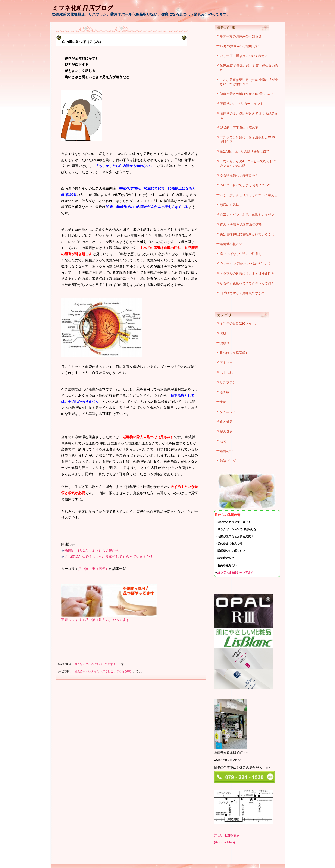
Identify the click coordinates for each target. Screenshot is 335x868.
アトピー (226, 363)
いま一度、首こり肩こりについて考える (249, 195)
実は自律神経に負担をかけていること (247, 234)
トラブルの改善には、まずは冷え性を (247, 273)
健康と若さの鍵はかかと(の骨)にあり (247, 94)
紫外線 (225, 392)
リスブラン (228, 382)
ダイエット (228, 412)
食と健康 (226, 422)
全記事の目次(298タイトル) (240, 323)
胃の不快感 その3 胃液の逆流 (241, 224)
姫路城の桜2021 (231, 244)
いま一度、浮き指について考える (244, 56)
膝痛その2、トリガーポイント (242, 104)
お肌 (223, 333)
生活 (223, 402)
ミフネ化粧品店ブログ (83, 8)
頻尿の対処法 (229, 205)
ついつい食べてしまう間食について (245, 185)
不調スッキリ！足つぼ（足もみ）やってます (95, 620)
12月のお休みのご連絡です (239, 46)
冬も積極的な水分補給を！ (239, 175)
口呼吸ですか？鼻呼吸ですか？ (242, 293)
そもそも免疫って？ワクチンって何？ (247, 283)
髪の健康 (226, 431)
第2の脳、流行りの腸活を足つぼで (245, 151)
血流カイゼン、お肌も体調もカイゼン (247, 215)
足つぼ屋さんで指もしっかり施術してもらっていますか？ (109, 557)
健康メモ (226, 343)
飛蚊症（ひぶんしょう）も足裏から (92, 550)
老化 (223, 441)
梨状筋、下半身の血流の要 (239, 127)
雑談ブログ (228, 461)
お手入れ (226, 372)
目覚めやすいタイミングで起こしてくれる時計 (104, 671)
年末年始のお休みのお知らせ (241, 36)
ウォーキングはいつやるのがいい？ (245, 264)
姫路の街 (226, 451)
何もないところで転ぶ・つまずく (95, 664)
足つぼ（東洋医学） (94, 569)
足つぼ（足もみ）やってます (235, 572)
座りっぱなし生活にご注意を (241, 254)
